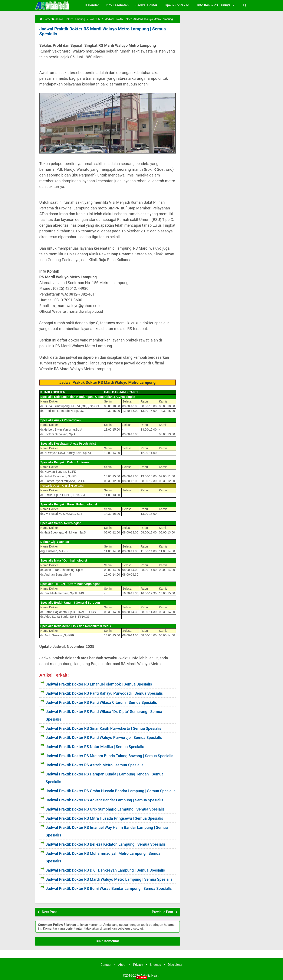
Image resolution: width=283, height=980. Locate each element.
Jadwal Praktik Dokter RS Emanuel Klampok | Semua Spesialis (99, 684)
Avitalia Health (150, 975)
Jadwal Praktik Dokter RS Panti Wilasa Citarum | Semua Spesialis (101, 702)
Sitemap (156, 964)
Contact (106, 964)
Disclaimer (175, 964)
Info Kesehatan (117, 5)
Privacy (138, 964)
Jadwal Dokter (146, 5)
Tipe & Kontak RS (177, 5)
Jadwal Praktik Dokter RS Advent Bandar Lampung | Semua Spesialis (105, 800)
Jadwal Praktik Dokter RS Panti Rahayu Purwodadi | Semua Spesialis (104, 693)
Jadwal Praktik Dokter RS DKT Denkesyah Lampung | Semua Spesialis (105, 870)
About (122, 964)
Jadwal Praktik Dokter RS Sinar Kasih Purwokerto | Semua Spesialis (104, 728)
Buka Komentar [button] (108, 941)
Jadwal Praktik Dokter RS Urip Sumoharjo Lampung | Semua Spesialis (105, 809)
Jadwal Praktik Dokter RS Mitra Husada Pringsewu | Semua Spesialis (105, 818)
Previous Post (162, 912)
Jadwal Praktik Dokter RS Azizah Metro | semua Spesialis (95, 765)
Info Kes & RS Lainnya (217, 5)
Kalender (92, 5)
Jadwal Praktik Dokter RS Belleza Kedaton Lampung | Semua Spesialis (106, 844)
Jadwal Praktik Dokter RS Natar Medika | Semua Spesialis (95, 746)
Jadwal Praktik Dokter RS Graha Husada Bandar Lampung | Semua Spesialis (111, 791)
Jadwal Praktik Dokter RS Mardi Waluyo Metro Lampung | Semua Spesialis (101, 31)
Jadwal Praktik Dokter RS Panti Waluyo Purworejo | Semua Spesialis (104, 737)
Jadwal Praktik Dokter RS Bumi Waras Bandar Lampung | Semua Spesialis (109, 888)
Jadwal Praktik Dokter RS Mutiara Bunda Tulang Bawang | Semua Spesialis (110, 756)
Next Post (49, 912)
